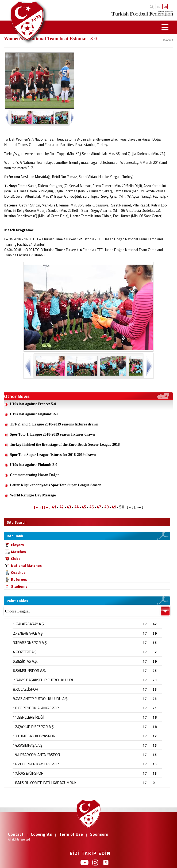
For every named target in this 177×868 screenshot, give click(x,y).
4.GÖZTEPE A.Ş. (25, 652)
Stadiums (19, 586)
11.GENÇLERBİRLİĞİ (28, 717)
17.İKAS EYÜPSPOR (28, 773)
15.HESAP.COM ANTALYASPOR (36, 754)
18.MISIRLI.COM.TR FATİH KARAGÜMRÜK (45, 783)
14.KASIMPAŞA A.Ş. (28, 745)
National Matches (26, 565)
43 (69, 507)
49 (114, 507)
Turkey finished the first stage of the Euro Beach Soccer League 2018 (65, 445)
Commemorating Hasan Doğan (35, 475)
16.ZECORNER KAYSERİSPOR (36, 764)
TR (158, 7)
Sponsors (99, 834)
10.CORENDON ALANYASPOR (36, 708)
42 (61, 507)
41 (54, 507)
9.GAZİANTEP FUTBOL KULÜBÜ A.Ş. (41, 698)
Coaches (18, 572)
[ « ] (47, 507)
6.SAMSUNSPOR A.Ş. (29, 670)
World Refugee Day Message (33, 495)
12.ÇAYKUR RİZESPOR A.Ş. (34, 726)
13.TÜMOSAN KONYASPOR (34, 736)
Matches (18, 552)
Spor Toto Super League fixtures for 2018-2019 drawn (53, 455)
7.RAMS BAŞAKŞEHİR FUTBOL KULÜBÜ (44, 680)
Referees (19, 579)
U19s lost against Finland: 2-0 (34, 465)
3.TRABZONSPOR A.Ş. (30, 642)
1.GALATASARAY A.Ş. (29, 624)
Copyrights (41, 834)
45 (84, 507)
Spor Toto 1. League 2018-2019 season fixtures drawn (52, 434)
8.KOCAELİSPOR (26, 689)
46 (91, 507)
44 (76, 507)
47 (99, 507)
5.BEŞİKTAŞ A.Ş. (25, 661)
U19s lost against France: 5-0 (33, 404)
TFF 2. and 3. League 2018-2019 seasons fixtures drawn (54, 424)
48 (106, 507)
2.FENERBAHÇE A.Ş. (28, 633)
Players (17, 545)
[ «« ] (39, 507)
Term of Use (71, 834)
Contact (16, 834)
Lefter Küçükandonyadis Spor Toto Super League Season (56, 485)
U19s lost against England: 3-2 (34, 414)
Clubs (16, 558)
